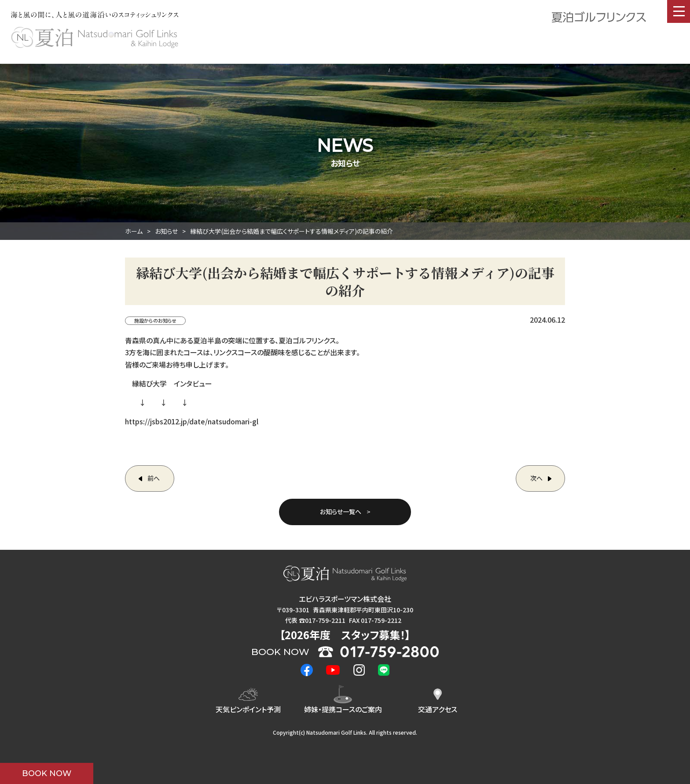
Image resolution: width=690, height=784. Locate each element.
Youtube (333, 670)
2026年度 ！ (345, 635)
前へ (154, 478)
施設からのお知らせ (155, 320)
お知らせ (166, 231)
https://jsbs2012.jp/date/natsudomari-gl (192, 421)
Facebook (307, 670)
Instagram (359, 670)
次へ (536, 478)
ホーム (134, 231)
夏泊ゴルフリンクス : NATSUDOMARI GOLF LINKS (95, 37)
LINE (384, 670)
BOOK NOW (47, 773)
